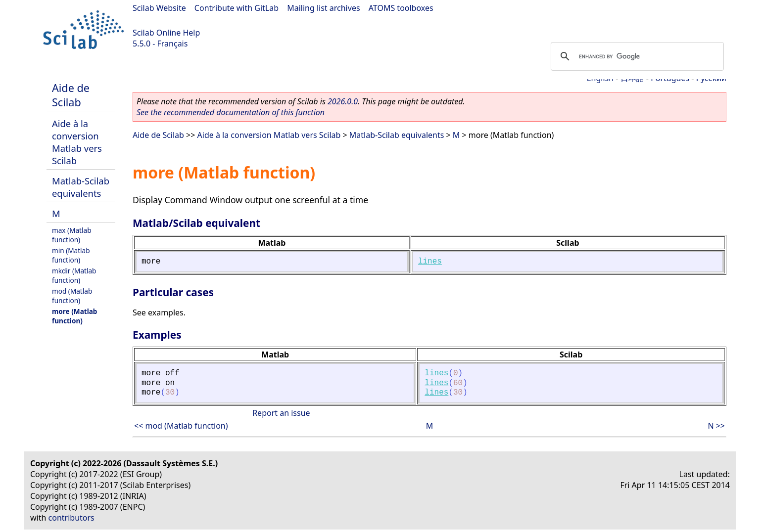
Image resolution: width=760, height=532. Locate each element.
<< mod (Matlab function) (181, 426)
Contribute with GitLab (237, 8)
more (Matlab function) (74, 316)
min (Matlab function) (71, 255)
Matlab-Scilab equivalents (81, 187)
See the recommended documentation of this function (231, 112)
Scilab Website (159, 8)
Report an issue (281, 413)
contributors (71, 518)
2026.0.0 (343, 101)
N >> (716, 426)
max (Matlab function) (72, 235)
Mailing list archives (323, 8)
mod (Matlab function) (72, 296)
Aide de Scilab (71, 95)
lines (430, 262)
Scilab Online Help (166, 33)
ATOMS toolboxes (401, 8)
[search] (636, 56)
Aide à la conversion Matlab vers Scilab (77, 142)
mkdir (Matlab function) (74, 275)
